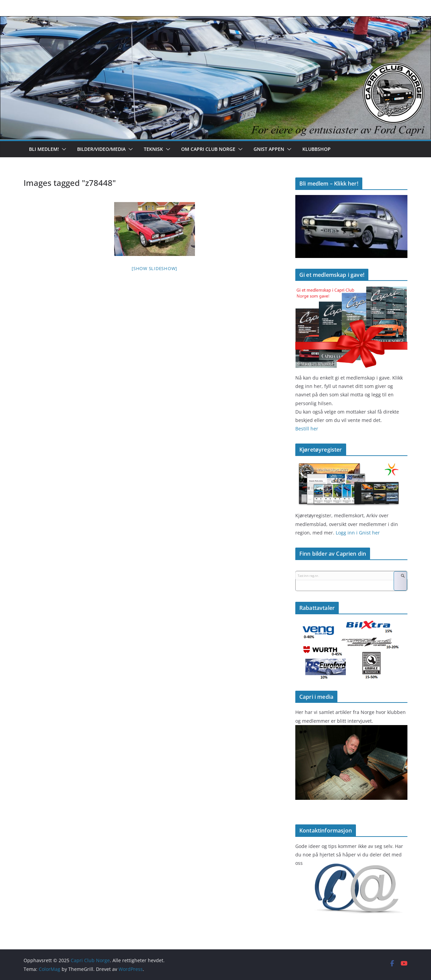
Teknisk (153, 149)
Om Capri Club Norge (208, 149)
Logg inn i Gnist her (357, 533)
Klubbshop (317, 149)
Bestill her (307, 429)
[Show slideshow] (154, 268)
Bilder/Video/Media (101, 149)
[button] (63, 149)
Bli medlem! (44, 149)
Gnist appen (269, 149)
